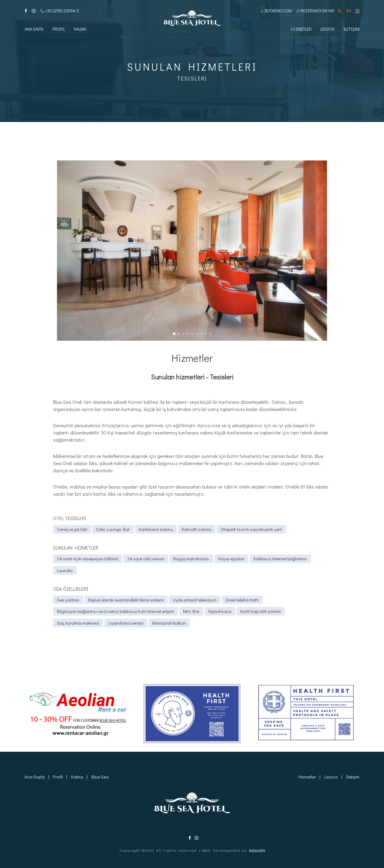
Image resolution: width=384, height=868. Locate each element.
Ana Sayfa (34, 30)
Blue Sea (99, 777)
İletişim (351, 30)
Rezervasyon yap (315, 11)
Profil (59, 30)
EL (340, 11)
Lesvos (327, 30)
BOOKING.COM (276, 11)
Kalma (80, 30)
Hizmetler (301, 30)
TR (357, 11)
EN (349, 11)
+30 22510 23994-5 (60, 11)
